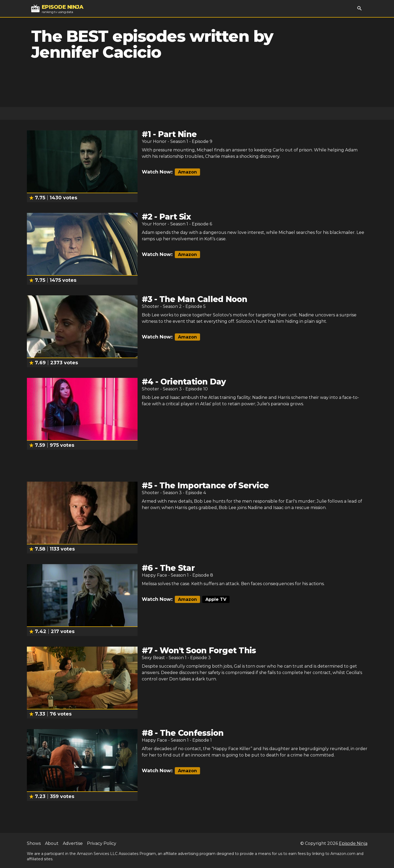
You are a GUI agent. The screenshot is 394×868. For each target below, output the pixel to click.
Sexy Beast (153, 658)
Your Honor (154, 141)
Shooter (150, 306)
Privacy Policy (102, 843)
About (52, 843)
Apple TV (216, 599)
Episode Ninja (353, 843)
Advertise (73, 843)
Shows (34, 843)
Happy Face (154, 575)
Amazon (187, 172)
